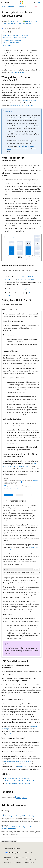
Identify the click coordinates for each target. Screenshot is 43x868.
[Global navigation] (2, 3)
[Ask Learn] (36, 7)
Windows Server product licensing (21, 105)
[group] (21, 573)
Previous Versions (19, 857)
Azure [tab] (4, 310)
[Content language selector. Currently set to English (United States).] (12, 848)
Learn (3, 7)
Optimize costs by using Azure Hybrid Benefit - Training (18, 816)
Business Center (22, 766)
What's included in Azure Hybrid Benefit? (15, 38)
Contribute (7, 860)
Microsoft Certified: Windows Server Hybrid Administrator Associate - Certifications (19, 828)
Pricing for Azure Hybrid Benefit (12, 40)
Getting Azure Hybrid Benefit (11, 42)
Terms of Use (7, 862)
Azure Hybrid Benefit (16, 72)
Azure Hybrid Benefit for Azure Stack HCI (18, 783)
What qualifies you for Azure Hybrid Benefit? (16, 35)
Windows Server (11, 7)
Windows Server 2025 (16, 21)
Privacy (14, 860)
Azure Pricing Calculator (25, 279)
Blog (27, 857)
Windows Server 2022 (31, 21)
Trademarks (17, 862)
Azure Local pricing (20, 289)
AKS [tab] (16, 310)
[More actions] (40, 7)
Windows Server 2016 (25, 24)
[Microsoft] (22, 3)
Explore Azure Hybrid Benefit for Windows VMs (20, 781)
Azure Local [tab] (10, 310)
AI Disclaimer (7, 857)
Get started (21, 7)
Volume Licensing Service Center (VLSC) (17, 761)
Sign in (40, 2)
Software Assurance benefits (18, 734)
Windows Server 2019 (10, 24)
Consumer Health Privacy (27, 860)
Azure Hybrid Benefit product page (16, 778)
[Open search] (35, 3)
